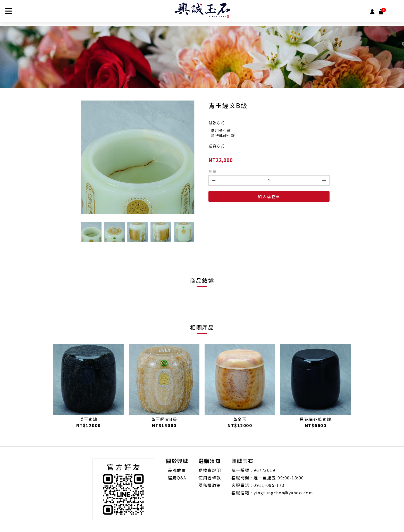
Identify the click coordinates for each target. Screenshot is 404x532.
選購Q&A (177, 478)
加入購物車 (269, 196)
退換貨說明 (210, 470)
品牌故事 (177, 470)
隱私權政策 (210, 485)
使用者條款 (210, 478)
